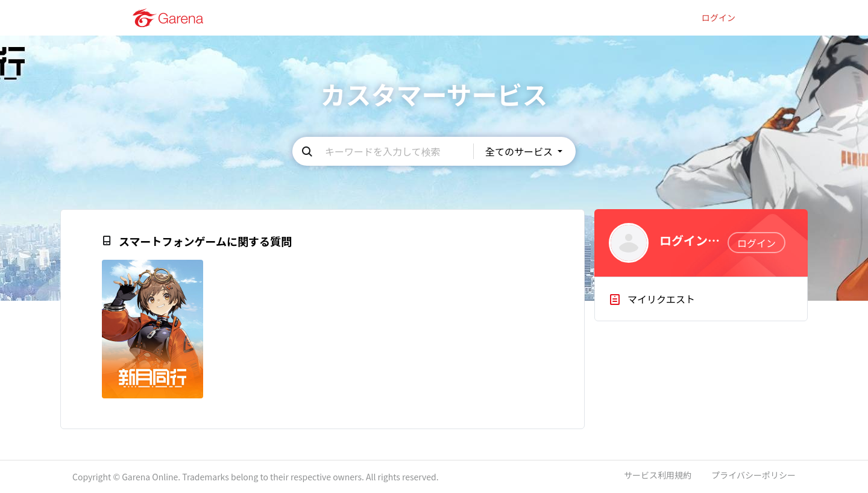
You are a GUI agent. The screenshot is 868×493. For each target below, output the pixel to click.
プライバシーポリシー (753, 475)
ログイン (719, 18)
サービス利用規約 (658, 475)
